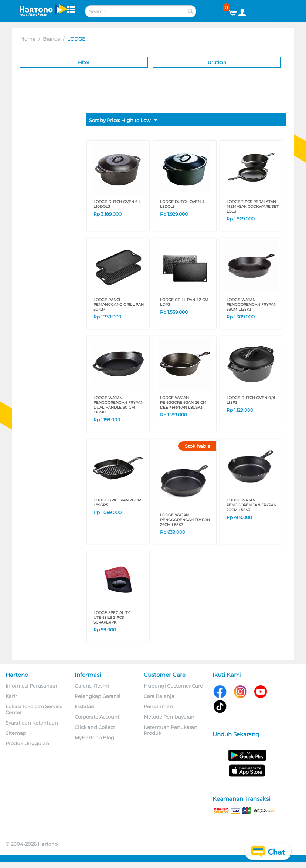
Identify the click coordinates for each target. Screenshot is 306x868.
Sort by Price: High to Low (123, 121)
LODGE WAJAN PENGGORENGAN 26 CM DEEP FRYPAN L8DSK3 (183, 403)
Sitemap (16, 733)
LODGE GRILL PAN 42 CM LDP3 (184, 302)
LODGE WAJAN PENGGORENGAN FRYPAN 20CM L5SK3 (251, 505)
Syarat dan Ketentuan (32, 723)
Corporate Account (97, 717)
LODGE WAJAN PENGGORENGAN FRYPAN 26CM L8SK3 (185, 520)
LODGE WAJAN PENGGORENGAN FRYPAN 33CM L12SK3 (251, 305)
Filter (84, 62)
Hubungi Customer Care (173, 686)
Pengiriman (158, 706)
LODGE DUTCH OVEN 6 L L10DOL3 (117, 204)
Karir (11, 696)
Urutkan (217, 62)
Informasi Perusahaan (32, 686)
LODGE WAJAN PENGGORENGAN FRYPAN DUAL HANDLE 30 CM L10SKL (118, 405)
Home (28, 39)
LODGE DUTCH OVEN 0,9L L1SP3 (251, 400)
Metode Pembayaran (169, 717)
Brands (51, 39)
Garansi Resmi (92, 686)
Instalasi (85, 706)
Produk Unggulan (27, 743)
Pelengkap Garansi (98, 696)
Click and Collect (95, 727)
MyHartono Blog (94, 737)
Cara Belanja (159, 696)
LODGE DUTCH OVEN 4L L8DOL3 (183, 204)
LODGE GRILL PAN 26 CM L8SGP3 (118, 503)
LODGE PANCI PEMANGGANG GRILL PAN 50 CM (119, 305)
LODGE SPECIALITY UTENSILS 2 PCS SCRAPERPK (112, 617)
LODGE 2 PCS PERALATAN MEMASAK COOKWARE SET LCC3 (253, 207)
